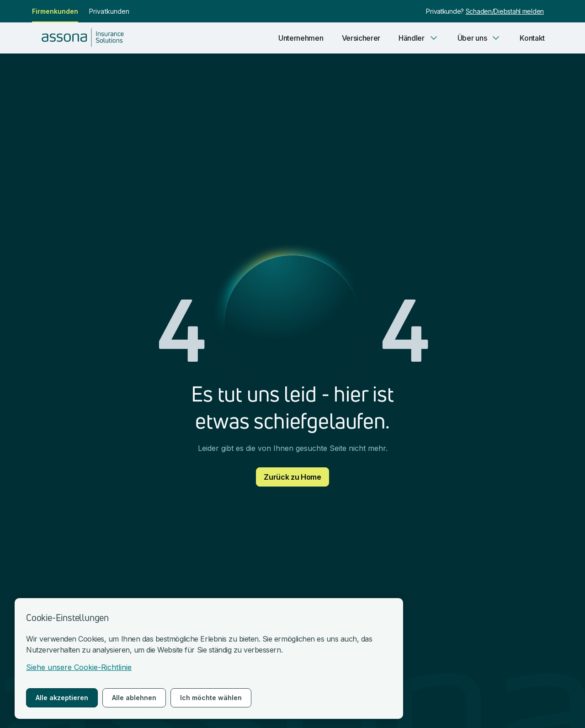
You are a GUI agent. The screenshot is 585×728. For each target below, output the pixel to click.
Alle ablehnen (134, 698)
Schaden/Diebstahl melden (505, 11)
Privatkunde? (446, 11)
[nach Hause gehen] (85, 38)
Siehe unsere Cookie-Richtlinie (79, 667)
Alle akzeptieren (62, 698)
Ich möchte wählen (211, 698)
